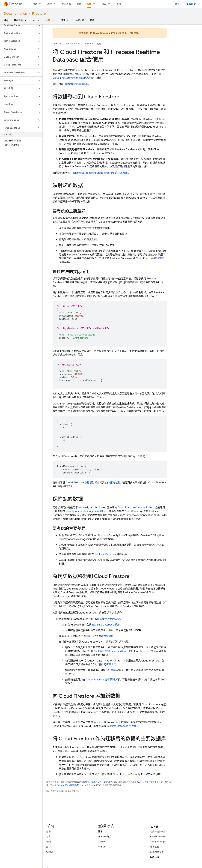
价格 (79, 4)
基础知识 (18, 20)
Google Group (157, 842)
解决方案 (67, 4)
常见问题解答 (157, 852)
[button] (19, 25)
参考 (48, 837)
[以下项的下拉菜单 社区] (110, 4)
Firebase (57, 44)
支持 (119, 4)
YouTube (102, 847)
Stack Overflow (117, 651)
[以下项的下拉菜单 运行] (56, 4)
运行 (50, 4)
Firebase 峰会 (105, 837)
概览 (6, 20)
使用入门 (111, 664)
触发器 (122, 726)
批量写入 (113, 670)
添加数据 (108, 636)
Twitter (102, 842)
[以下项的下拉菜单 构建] (41, 4)
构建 (35, 4)
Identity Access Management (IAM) (86, 511)
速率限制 (100, 680)
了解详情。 (135, 33)
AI (34, 20)
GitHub (50, 852)
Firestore (39, 14)
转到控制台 (190, 4)
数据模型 (80, 483)
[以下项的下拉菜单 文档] (95, 4)
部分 (106, 625)
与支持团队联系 (158, 832)
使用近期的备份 (111, 619)
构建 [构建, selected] (48, 20)
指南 (48, 832)
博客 (177, 4)
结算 (159, 258)
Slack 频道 (99, 651)
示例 (92, 20)
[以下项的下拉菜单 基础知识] (27, 20)
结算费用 (123, 173)
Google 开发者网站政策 (68, 785)
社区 (104, 4)
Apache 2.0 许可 (145, 782)
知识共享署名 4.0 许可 (95, 782)
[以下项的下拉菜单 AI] (39, 20)
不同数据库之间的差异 (75, 84)
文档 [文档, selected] (89, 4)
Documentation (15, 14)
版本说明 (154, 847)
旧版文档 (154, 857)
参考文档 (80, 20)
